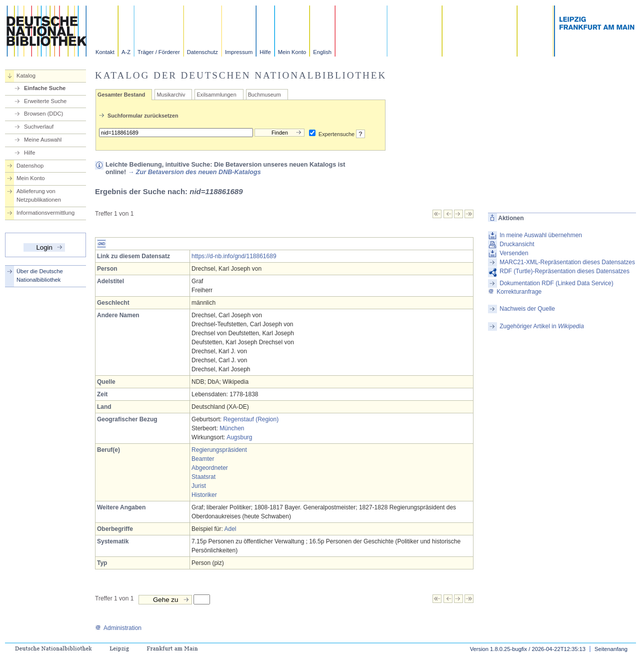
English (322, 52)
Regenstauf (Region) (251, 419)
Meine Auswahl (43, 140)
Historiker (204, 495)
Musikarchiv (171, 95)
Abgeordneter (210, 468)
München (232, 428)
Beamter (203, 459)
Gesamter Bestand (121, 95)
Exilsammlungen (216, 95)
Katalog (26, 76)
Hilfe (265, 52)
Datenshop (30, 166)
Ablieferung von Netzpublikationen (39, 195)
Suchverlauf (39, 127)
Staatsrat (203, 477)
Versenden (514, 253)
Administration (118, 628)
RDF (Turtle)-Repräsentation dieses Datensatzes (564, 271)
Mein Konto (292, 52)
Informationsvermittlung (45, 213)
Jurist (199, 486)
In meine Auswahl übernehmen (541, 235)
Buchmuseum (264, 95)
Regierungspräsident (219, 450)
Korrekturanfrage (515, 292)
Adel (230, 529)
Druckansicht (517, 244)
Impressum (239, 52)
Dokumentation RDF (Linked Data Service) (556, 283)
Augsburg (239, 437)
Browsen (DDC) (43, 114)
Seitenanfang (611, 649)
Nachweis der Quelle (527, 309)
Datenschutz (202, 52)
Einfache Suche (45, 88)
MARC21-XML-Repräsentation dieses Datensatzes (567, 262)
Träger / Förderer (159, 52)
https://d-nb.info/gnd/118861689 (234, 256)
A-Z (126, 52)
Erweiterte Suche (45, 101)
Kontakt (105, 52)
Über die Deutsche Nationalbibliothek (40, 275)
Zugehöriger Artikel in (542, 326)
